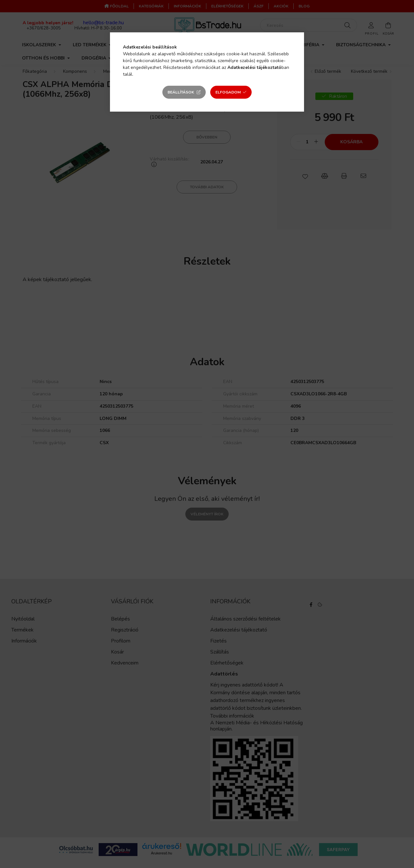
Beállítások (181, 92)
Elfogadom (228, 92)
